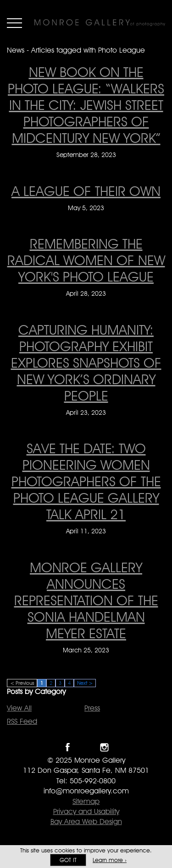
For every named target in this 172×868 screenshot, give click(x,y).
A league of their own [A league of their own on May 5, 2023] (86, 191)
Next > (85, 683)
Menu (14, 23)
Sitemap (86, 801)
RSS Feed (22, 721)
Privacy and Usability (86, 811)
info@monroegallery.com (86, 791)
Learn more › (110, 860)
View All (19, 708)
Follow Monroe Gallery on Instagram (104, 747)
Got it (68, 860)
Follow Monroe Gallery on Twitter (86, 747)
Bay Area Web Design (86, 822)
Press (92, 708)
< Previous (22, 683)
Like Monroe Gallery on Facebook (68, 747)
